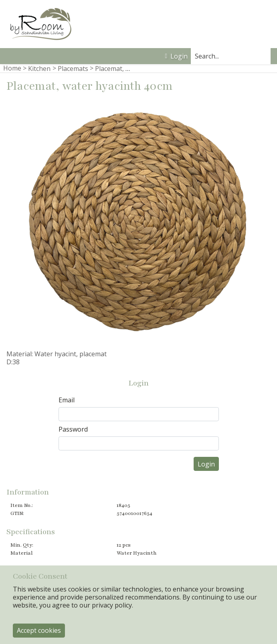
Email (67, 400)
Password (73, 429)
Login (176, 56)
